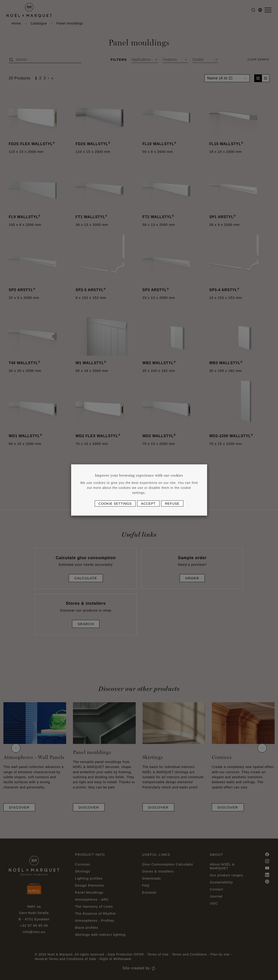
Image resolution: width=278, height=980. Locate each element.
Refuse (172, 503)
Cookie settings (115, 503)
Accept (148, 503)
